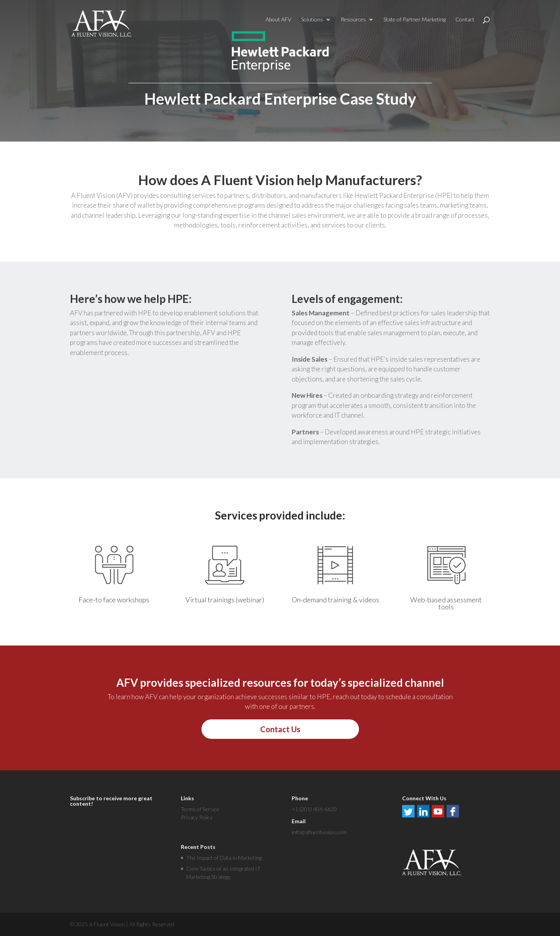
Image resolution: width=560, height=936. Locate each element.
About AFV (278, 20)
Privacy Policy (197, 817)
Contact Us (280, 729)
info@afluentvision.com (319, 832)
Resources (353, 20)
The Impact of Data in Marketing (224, 858)
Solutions (312, 20)
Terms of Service (200, 809)
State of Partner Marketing (415, 20)
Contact (465, 20)
